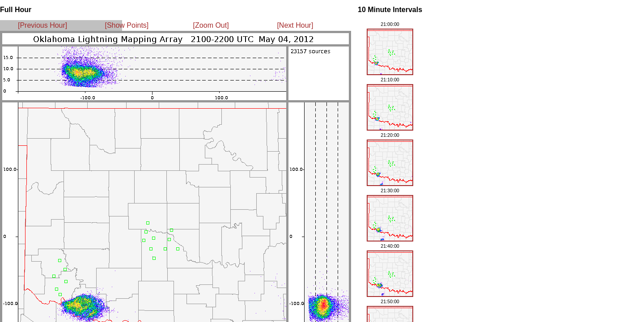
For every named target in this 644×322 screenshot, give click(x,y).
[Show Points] (127, 25)
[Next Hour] (295, 25)
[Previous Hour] (42, 25)
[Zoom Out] (211, 25)
